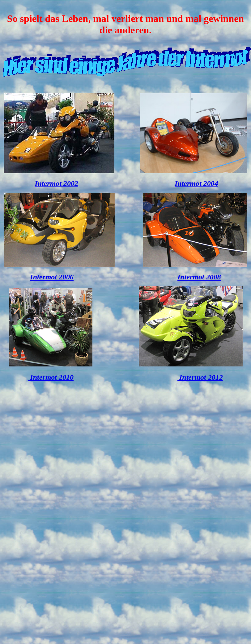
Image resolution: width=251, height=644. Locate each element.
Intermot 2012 (200, 377)
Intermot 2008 (199, 277)
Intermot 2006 (52, 277)
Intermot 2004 (196, 183)
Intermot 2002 (56, 183)
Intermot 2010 (51, 377)
